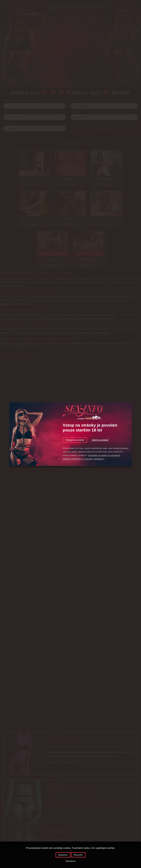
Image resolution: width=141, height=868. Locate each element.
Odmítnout (70, 861)
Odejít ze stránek (100, 440)
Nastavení (63, 855)
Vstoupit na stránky (75, 440)
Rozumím (78, 855)
